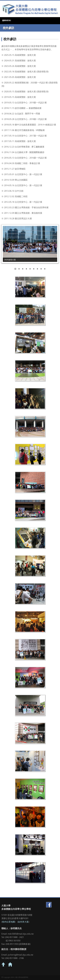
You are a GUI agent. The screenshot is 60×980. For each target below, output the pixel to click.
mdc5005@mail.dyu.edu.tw (21, 934)
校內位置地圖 (8, 922)
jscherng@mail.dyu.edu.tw (20, 955)
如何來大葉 (23, 922)
